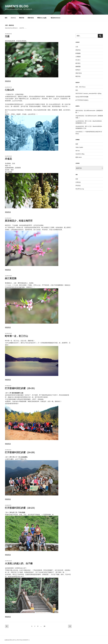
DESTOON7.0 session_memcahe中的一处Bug (88, 93)
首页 (6, 18)
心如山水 (9, 90)
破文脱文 (78, 63)
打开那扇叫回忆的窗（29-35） (21, 388)
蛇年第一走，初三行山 (16, 336)
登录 (77, 179)
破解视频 (78, 66)
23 (45, 626)
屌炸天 (77, 111)
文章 (78, 182)
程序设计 (78, 70)
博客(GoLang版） (42, 18)
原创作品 (13, 18)
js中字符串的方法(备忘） (82, 100)
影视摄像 (78, 53)
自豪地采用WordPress (11, 640)
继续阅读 (8, 81)
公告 (77, 47)
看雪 (77, 144)
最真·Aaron (79, 157)
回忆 (77, 90)
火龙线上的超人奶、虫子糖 (19, 563)
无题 (7, 36)
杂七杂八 (78, 60)
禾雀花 (8, 159)
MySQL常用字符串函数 (82, 97)
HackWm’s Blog (80, 154)
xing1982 (78, 116)
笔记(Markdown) (56, 18)
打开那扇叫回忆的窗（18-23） (21, 508)
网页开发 (22, 18)
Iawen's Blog (17, 6)
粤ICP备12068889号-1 (23, 640)
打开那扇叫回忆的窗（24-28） (21, 452)
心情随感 (78, 57)
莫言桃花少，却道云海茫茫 (19, 221)
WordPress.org (80, 189)
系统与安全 (31, 18)
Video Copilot (79, 147)
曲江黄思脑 (11, 278)
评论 (78, 186)
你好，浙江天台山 (80, 87)
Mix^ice (78, 151)
